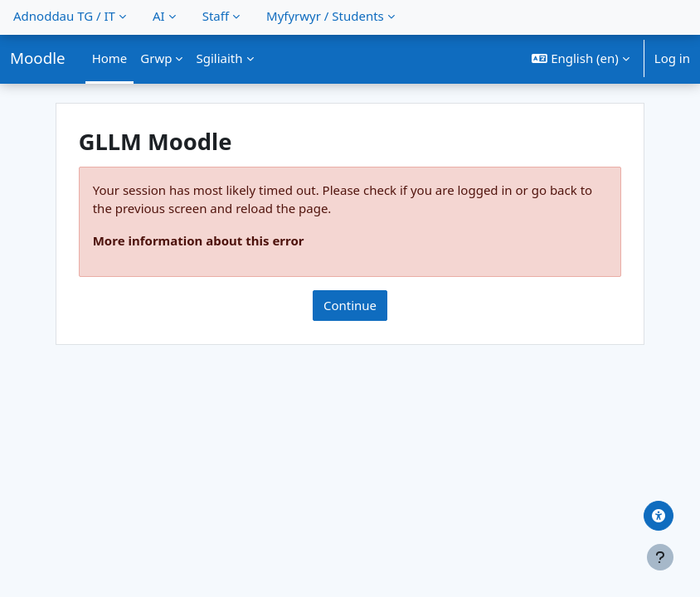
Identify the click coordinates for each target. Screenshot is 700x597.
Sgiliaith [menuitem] (219, 58)
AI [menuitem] (159, 16)
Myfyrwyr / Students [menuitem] (325, 16)
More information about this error (199, 240)
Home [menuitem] (110, 58)
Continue (350, 305)
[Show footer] (660, 557)
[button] (580, 58)
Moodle (38, 58)
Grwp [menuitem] (156, 58)
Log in (672, 58)
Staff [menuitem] (216, 16)
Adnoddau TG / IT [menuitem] (64, 16)
